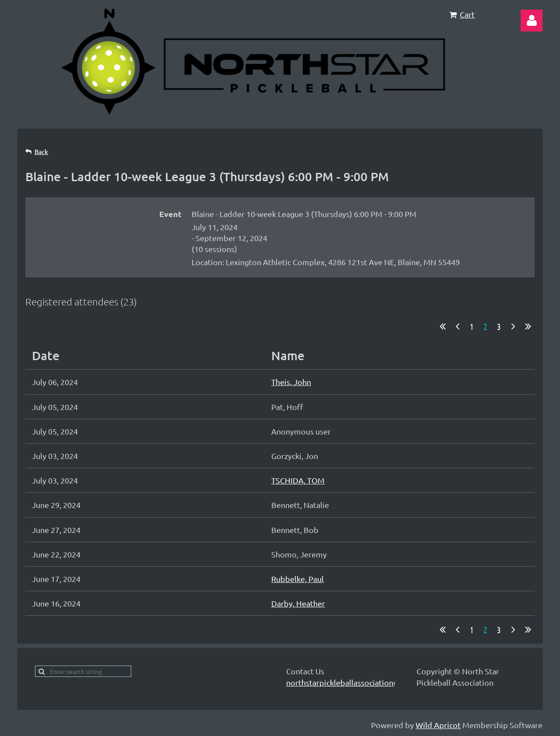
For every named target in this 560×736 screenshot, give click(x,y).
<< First (443, 326)
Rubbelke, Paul (297, 579)
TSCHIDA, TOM (298, 480)
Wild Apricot (438, 725)
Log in (532, 21)
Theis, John (291, 382)
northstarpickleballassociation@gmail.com (362, 682)
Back (41, 152)
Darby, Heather (298, 603)
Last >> (528, 326)
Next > (513, 326)
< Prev (458, 326)
